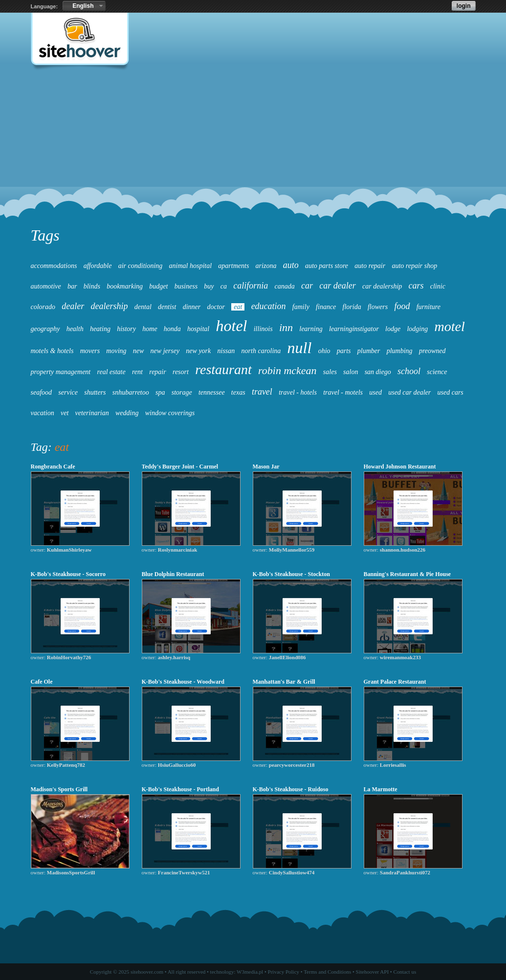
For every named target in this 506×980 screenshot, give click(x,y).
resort (181, 372)
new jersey (165, 351)
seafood (42, 392)
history (126, 329)
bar (72, 286)
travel (262, 392)
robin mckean (287, 370)
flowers (378, 307)
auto (291, 265)
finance (326, 307)
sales (330, 372)
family (301, 307)
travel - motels (343, 392)
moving (116, 351)
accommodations (54, 266)
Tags (45, 235)
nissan (226, 351)
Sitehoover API (373, 972)
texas (238, 392)
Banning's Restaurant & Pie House (407, 574)
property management (61, 372)
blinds (92, 286)
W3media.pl (250, 972)
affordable (98, 266)
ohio (324, 351)
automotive (46, 286)
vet (65, 413)
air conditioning (141, 266)
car (307, 286)
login (464, 6)
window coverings (170, 413)
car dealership (382, 286)
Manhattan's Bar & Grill (284, 682)
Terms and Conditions (327, 972)
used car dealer (409, 392)
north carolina (261, 351)
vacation (43, 413)
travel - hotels (298, 392)
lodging (417, 329)
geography (45, 329)
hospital (198, 329)
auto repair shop (414, 266)
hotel (231, 326)
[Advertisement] (253, 150)
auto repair (370, 266)
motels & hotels (52, 351)
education (269, 306)
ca (224, 286)
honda (172, 329)
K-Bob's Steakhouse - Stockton (291, 574)
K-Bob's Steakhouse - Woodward (183, 682)
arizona (266, 266)
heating (100, 329)
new (139, 351)
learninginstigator (354, 329)
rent (137, 372)
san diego (378, 372)
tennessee (212, 392)
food (402, 306)
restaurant (223, 369)
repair (157, 372)
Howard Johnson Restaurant (400, 467)
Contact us (405, 972)
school (409, 371)
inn (286, 327)
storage (182, 392)
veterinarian (92, 413)
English (83, 6)
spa (160, 392)
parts (344, 351)
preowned (432, 351)
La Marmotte (381, 789)
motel (450, 326)
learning (311, 329)
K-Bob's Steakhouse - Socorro (68, 574)
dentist (167, 307)
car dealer (337, 286)
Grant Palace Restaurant (395, 682)
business (186, 286)
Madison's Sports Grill (59, 789)
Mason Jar (266, 467)
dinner (192, 307)
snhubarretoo (131, 392)
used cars (451, 392)
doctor (216, 307)
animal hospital (191, 266)
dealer (73, 306)
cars (416, 286)
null (300, 348)
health (75, 329)
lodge (393, 329)
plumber (369, 351)
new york (198, 351)
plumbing (400, 351)
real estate (111, 372)
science (437, 372)
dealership (110, 306)
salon (351, 372)
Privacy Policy (284, 972)
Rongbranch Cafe (53, 467)
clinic (438, 286)
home (150, 329)
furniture (429, 307)
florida (352, 307)
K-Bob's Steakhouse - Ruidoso (291, 789)
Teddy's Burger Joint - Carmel (180, 467)
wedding (127, 413)
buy (209, 286)
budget (158, 286)
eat (238, 307)
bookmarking (125, 286)
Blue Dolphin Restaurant (173, 574)
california (251, 286)
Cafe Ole (42, 682)
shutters (95, 392)
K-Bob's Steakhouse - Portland (181, 789)
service (68, 392)
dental (143, 307)
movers (90, 351)
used (375, 392)
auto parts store (327, 266)
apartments (233, 266)
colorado (43, 307)
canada (285, 286)
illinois (263, 329)
